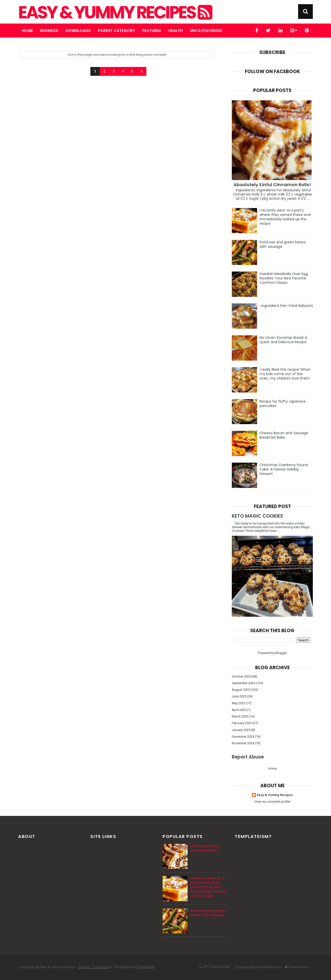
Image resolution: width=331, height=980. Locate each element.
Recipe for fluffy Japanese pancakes (283, 404)
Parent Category (117, 31)
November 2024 (243, 743)
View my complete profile (272, 802)
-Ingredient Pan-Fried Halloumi (286, 306)
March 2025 (240, 716)
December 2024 (243, 737)
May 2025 (239, 703)
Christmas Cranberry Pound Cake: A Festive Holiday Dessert (284, 469)
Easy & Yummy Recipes (115, 13)
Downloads (78, 31)
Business (49, 31)
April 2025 (239, 710)
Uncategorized (206, 31)
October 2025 (241, 676)
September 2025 (243, 683)
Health (176, 31)
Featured (152, 31)
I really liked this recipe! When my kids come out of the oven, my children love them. (285, 374)
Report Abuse (248, 757)
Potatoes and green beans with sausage (283, 244)
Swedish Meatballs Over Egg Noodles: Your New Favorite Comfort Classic (284, 278)
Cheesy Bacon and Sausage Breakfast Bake (284, 435)
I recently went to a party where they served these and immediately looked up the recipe (285, 217)
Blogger (281, 653)
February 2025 (242, 723)
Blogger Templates (93, 967)
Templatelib (145, 967)
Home (27, 31)
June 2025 (239, 696)
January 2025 (241, 730)
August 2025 (241, 690)
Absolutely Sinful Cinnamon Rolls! (272, 185)
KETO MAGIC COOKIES (257, 516)
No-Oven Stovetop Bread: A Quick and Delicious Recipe (283, 340)
